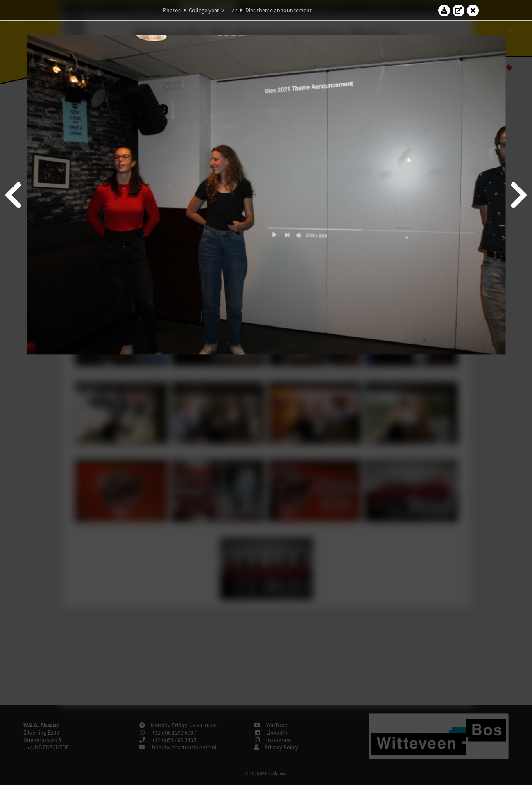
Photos (172, 10)
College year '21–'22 (213, 10)
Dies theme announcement (278, 10)
